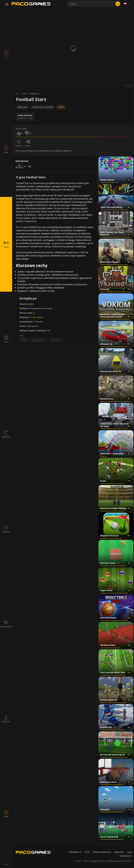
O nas (87, 852)
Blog (129, 852)
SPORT (31, 304)
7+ (34, 313)
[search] (118, 4)
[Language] (127, 4)
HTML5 (24, 340)
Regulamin (119, 852)
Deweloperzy (126, 856)
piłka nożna (56, 340)
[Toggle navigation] (7, 4)
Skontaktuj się (75, 852)
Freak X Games (37, 317)
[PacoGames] (33, 852)
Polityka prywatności (102, 852)
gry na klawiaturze (39, 340)
